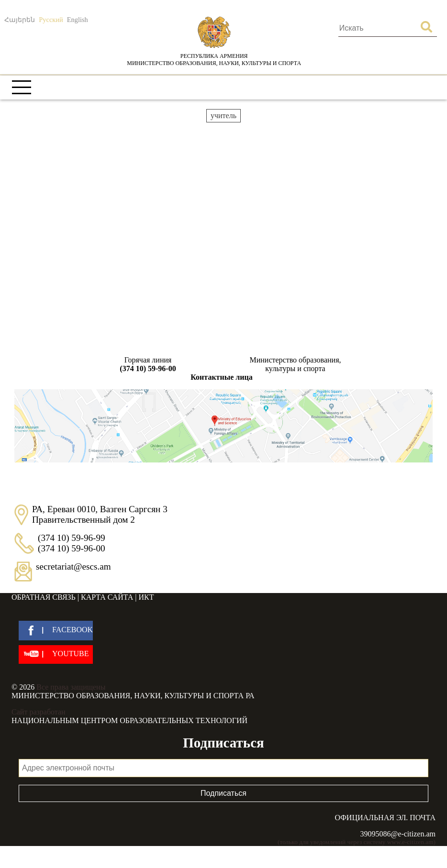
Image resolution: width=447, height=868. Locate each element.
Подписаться (223, 793)
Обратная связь (44, 597)
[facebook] (56, 631)
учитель (223, 115)
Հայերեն (20, 20)
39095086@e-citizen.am (398, 834)
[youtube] (56, 654)
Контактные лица (221, 377)
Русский (51, 20)
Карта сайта (107, 597)
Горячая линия (148, 364)
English (78, 20)
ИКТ (146, 597)
